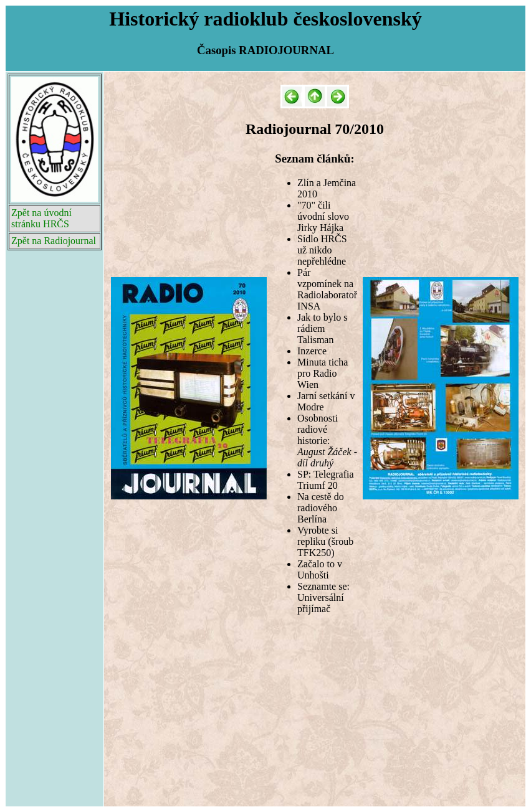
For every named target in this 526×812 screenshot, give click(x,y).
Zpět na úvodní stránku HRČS (41, 218)
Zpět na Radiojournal (54, 241)
